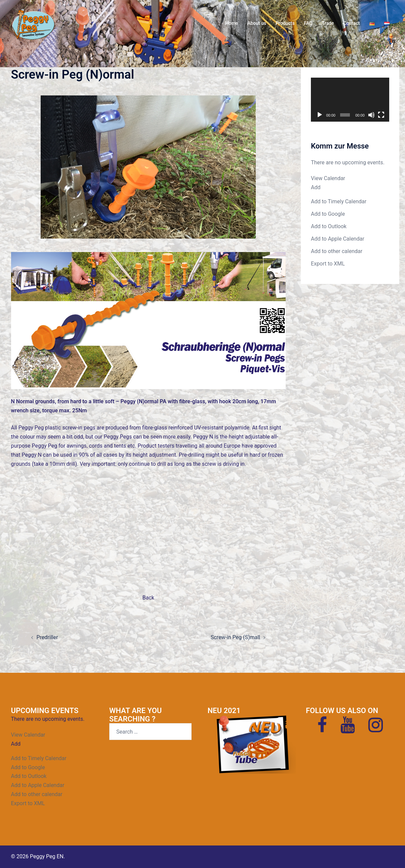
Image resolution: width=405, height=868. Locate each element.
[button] (316, 187)
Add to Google (328, 214)
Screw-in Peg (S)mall (235, 637)
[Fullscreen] (381, 115)
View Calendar (328, 178)
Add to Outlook (329, 226)
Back (148, 598)
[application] (350, 100)
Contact (351, 23)
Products (285, 23)
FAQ (308, 23)
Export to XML (328, 264)
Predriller (47, 637)
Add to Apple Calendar (338, 239)
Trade (328, 23)
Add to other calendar (337, 251)
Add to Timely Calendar (339, 201)
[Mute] (371, 115)
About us (257, 23)
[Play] (320, 115)
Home (232, 23)
